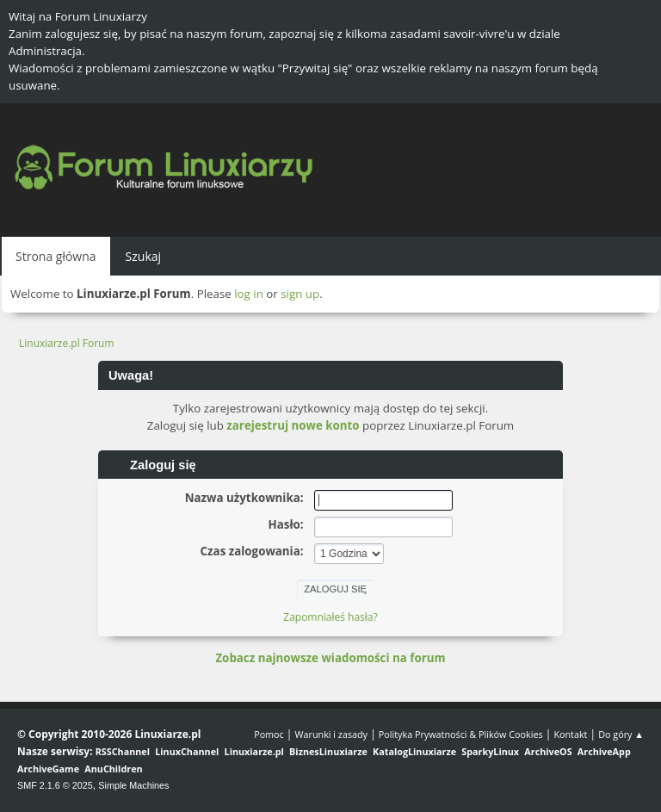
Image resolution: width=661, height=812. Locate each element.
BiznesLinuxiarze (328, 751)
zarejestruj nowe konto (293, 425)
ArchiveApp (604, 751)
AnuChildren (113, 769)
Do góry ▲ (621, 734)
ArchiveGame (48, 769)
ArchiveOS (548, 751)
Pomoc (269, 734)
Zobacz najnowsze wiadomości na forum (330, 658)
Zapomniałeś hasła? (330, 617)
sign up (300, 294)
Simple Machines (133, 785)
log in (249, 294)
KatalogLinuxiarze (414, 751)
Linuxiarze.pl (254, 751)
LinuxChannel (187, 751)
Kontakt (570, 734)
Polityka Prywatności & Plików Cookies (461, 734)
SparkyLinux (490, 751)
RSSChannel (123, 751)
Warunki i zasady (331, 734)
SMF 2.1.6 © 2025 (55, 785)
